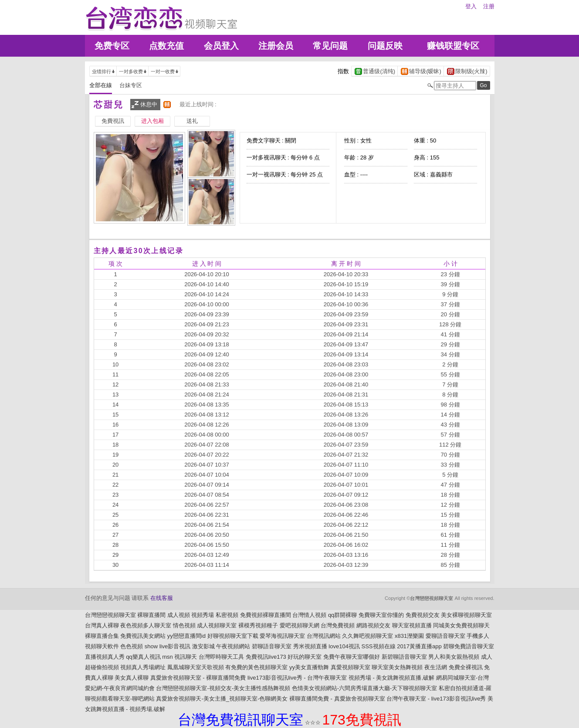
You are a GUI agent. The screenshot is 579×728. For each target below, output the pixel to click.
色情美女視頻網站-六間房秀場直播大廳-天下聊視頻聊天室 (365, 688)
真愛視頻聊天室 (350, 667)
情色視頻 (184, 625)
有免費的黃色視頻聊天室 (256, 667)
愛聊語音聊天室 (445, 636)
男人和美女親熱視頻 (454, 657)
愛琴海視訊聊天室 (282, 636)
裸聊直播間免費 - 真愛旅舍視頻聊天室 (337, 699)
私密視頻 (227, 615)
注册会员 (276, 46)
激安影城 (203, 646)
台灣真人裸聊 (102, 625)
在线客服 (162, 598)
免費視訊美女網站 (143, 636)
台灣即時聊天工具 (221, 657)
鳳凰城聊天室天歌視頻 (196, 667)
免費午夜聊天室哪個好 (352, 657)
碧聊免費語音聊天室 (469, 646)
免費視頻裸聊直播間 (266, 615)
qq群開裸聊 (342, 615)
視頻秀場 (203, 615)
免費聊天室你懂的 (381, 615)
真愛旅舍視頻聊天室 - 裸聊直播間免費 (198, 678)
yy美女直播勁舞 (309, 667)
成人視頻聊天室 (217, 625)
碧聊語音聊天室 (272, 646)
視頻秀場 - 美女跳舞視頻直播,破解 (391, 678)
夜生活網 (436, 667)
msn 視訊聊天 (179, 657)
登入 (471, 6)
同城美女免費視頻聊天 (461, 625)
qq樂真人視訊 (143, 657)
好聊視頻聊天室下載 (233, 636)
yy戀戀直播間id (186, 636)
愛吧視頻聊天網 (300, 625)
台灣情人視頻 (309, 615)
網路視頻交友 (373, 625)
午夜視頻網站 (233, 646)
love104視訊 (344, 646)
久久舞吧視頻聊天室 (367, 636)
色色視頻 (132, 646)
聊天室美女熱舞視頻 (397, 667)
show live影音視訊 (168, 646)
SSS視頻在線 (379, 646)
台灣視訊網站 (324, 636)
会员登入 (221, 46)
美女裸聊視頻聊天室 (466, 615)
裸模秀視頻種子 (258, 625)
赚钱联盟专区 (453, 46)
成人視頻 (179, 615)
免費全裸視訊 (466, 667)
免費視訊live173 (266, 657)
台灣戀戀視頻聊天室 (432, 598)
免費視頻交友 (423, 615)
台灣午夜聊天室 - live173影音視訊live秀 (436, 699)
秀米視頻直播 (310, 646)
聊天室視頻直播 (412, 625)
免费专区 (112, 46)
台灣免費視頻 (338, 625)
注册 (489, 6)
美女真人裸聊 (132, 678)
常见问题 (330, 46)
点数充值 (166, 46)
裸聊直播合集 (102, 636)
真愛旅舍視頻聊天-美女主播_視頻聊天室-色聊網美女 (222, 699)
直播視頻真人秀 (105, 657)
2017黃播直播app (419, 646)
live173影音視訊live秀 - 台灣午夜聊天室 (297, 678)
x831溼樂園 (409, 636)
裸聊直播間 (151, 615)
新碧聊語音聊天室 (404, 657)
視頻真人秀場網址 (143, 667)
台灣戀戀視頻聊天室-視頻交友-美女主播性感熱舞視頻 (223, 688)
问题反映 (385, 46)
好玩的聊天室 (305, 657)
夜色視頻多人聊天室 (146, 625)
